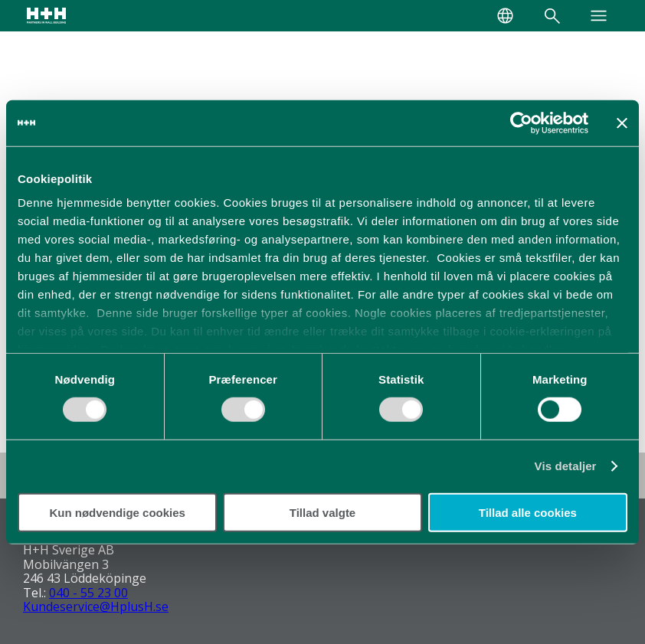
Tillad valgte (322, 513)
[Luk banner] (622, 123)
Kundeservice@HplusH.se (96, 606)
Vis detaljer (566, 466)
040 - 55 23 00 (88, 593)
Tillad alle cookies (528, 513)
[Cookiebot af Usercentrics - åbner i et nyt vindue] (521, 123)
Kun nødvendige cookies (117, 513)
